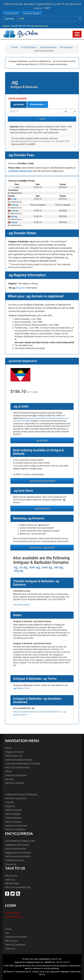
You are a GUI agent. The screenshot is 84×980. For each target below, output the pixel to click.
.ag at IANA (42, 440)
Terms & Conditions (15, 829)
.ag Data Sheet (42, 508)
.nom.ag (14, 205)
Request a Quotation (16, 775)
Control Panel (12, 913)
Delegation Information (17, 845)
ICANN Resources (14, 860)
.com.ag (14, 211)
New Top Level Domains (18, 767)
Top (7, 933)
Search (42, 119)
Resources (11, 864)
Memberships (12, 883)
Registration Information (18, 853)
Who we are (11, 876)
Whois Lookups (13, 822)
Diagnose (10, 806)
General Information (16, 849)
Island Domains (48, 47)
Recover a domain (15, 783)
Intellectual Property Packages (21, 794)
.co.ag (13, 199)
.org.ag (14, 222)
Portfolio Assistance (16, 798)
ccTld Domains (29, 47)
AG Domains (66, 47)
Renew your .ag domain (42, 548)
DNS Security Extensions (18, 856)
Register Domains (14, 752)
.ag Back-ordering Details (42, 481)
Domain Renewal (14, 917)
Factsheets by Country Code (20, 841)
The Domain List (14, 756)
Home (15, 47)
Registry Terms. (22, 688)
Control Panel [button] (11, 13)
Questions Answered (16, 826)
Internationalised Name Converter (23, 764)
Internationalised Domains (19, 760)
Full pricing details (21, 605)
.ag (15, 567)
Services (9, 779)
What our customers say (18, 887)
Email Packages (13, 818)
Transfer (10, 802)
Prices (8, 771)
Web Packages (13, 814)
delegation (21, 288)
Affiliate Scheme (13, 810)
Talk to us (10, 880)
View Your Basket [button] (32, 13)
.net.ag (14, 216)
